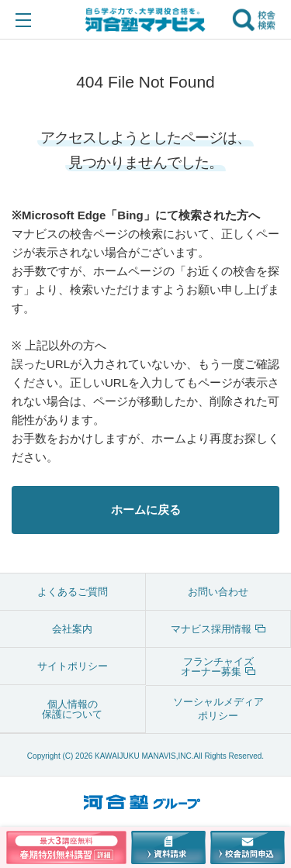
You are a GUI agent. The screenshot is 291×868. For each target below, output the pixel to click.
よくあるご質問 (73, 592)
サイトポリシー (73, 666)
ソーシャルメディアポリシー (218, 709)
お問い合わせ (218, 592)
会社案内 (72, 629)
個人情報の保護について (72, 709)
